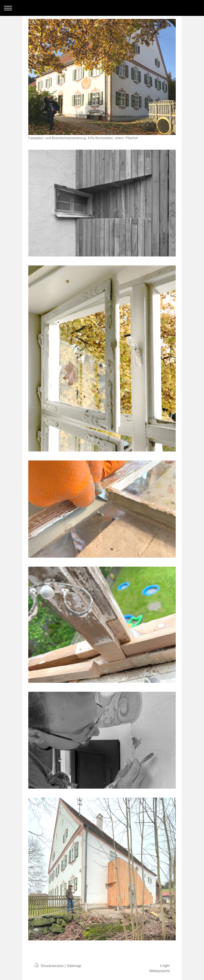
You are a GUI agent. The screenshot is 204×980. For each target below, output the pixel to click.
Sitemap (74, 966)
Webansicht (159, 971)
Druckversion (49, 966)
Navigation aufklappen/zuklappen (102, 8)
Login (165, 965)
